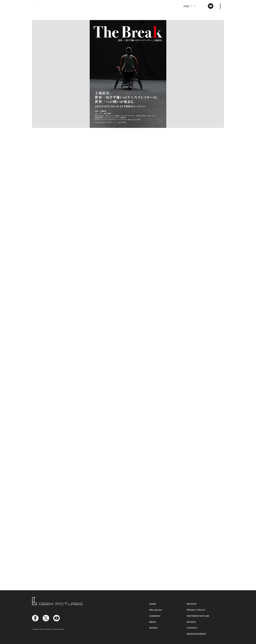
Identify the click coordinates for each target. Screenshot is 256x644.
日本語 (186, 6)
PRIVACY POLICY (196, 610)
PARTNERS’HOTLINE (198, 616)
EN (195, 6)
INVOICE (191, 622)
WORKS (153, 628)
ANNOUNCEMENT (196, 634)
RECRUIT (192, 604)
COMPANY (155, 616)
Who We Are (155, 610)
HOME (152, 604)
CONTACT (192, 628)
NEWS (152, 622)
